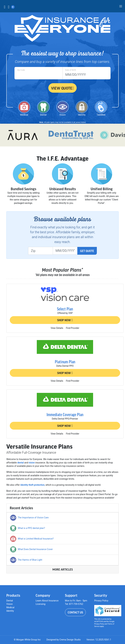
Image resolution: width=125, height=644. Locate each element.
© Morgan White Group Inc (27, 640)
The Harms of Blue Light (30, 560)
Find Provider (73, 328)
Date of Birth (71, 70)
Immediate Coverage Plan (65, 414)
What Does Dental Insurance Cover (35, 549)
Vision (10, 604)
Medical (10, 607)
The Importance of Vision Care (33, 518)
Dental (10, 601)
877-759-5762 (76, 604)
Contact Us (75, 612)
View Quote (62, 88)
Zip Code (21, 70)
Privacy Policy (101, 601)
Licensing (41, 604)
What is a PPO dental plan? (31, 528)
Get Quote (87, 251)
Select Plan (65, 309)
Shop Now (65, 320)
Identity (10, 611)
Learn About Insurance (47, 601)
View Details (57, 328)
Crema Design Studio (70, 640)
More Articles (63, 569)
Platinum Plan (65, 362)
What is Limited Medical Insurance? (36, 539)
